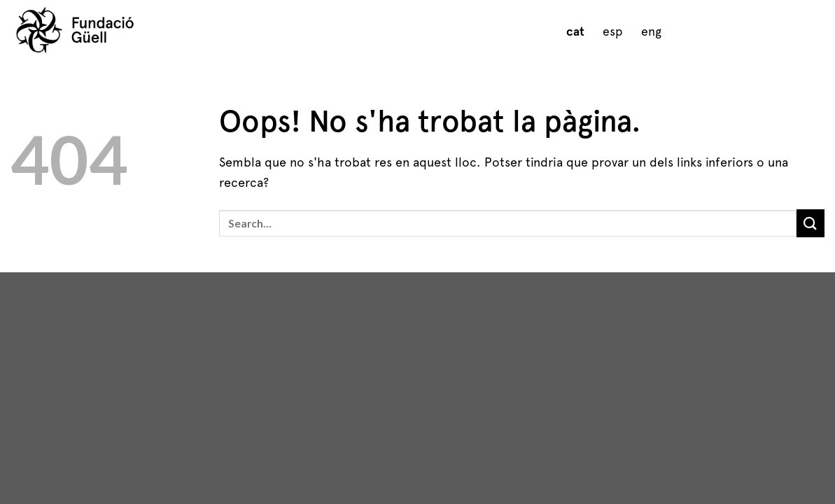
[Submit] (811, 223)
